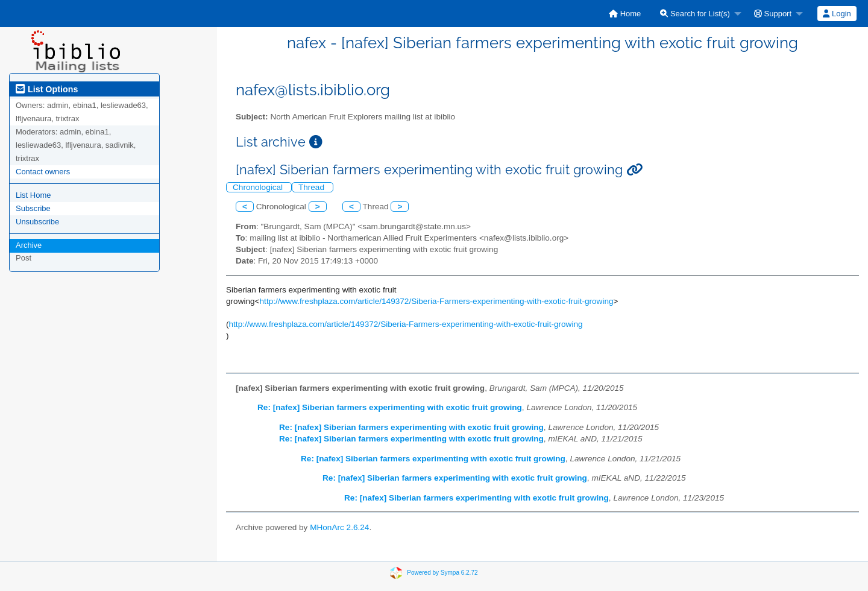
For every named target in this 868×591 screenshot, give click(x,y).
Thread (313, 187)
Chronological (259, 187)
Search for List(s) (695, 14)
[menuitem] (625, 14)
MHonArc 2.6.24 (339, 527)
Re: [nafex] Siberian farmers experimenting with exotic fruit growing (390, 407)
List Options (47, 89)
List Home (33, 195)
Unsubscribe (37, 222)
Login (837, 14)
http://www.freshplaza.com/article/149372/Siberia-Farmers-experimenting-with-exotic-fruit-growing (437, 301)
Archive (29, 245)
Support (773, 14)
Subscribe (33, 208)
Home (625, 14)
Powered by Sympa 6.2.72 (442, 573)
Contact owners (43, 172)
